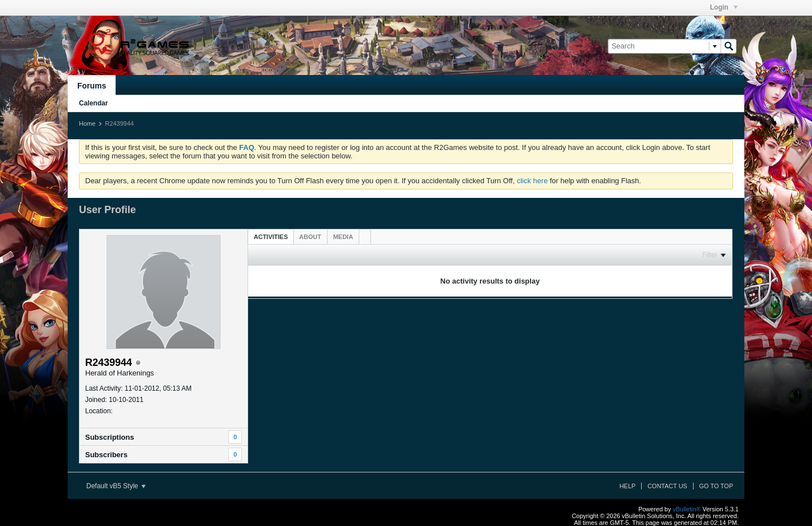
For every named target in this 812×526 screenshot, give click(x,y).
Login (724, 7)
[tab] (271, 237)
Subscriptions (110, 437)
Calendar (93, 103)
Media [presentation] (343, 237)
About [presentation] (310, 237)
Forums (92, 86)
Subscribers (106, 455)
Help (627, 486)
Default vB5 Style (116, 486)
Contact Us (667, 486)
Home (87, 123)
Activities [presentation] (271, 237)
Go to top (716, 486)
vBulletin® (687, 509)
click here (532, 181)
